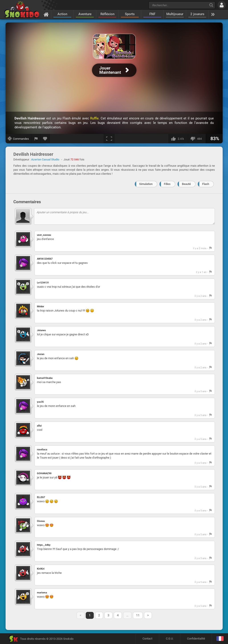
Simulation (146, 184)
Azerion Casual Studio (45, 159)
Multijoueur (175, 14)
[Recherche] (211, 5)
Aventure (85, 14)
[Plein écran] (109, 139)
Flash (206, 184)
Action (62, 14)
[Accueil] (46, 14)
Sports (130, 14)
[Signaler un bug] (36, 139)
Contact (147, 639)
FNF (152, 14)
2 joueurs (197, 14)
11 (138, 615)
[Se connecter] (222, 5)
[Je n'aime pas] (197, 139)
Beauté (186, 184)
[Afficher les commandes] (18, 139)
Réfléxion (107, 14)
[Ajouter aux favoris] (45, 139)
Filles (167, 184)
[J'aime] (178, 139)
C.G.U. (170, 639)
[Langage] (220, 639)
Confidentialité (196, 639)
